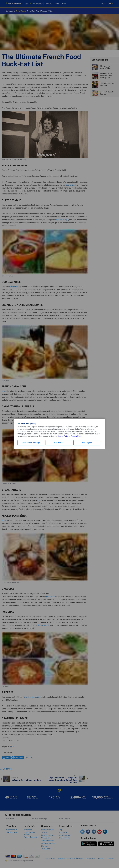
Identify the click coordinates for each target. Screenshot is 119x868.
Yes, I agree (87, 443)
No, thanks (59, 443)
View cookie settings (31, 443)
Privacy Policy (77, 436)
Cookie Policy (63, 436)
